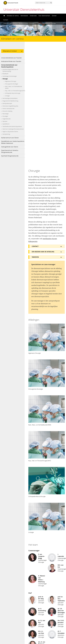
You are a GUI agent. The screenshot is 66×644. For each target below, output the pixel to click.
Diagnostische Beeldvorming (10, 103)
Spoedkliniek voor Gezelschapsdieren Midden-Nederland (13, 144)
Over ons (37, 597)
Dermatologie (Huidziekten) (10, 100)
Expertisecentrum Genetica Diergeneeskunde (10, 153)
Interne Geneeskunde (8, 110)
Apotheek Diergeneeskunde (10, 158)
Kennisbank (24, 16)
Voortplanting (6, 136)
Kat (4, 600)
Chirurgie (5, 79)
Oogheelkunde (6, 120)
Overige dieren (8, 605)
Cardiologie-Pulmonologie (10, 76)
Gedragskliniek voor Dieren (10, 148)
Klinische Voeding (7, 113)
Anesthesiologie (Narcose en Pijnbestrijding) (10, 70)
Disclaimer (38, 600)
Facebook (6, 619)
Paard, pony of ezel (9, 603)
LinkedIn (6, 627)
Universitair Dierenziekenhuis (24, 10)
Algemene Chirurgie (11, 81)
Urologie (7, 97)
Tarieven (35, 138)
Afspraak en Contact (10, 51)
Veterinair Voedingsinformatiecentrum (13, 131)
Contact (6, 20)
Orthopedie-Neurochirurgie (13, 95)
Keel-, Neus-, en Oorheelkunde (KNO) (14, 87)
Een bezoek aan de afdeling (43, 132)
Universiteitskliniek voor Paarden (11, 58)
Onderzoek (33, 16)
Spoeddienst (6, 126)
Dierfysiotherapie (7, 105)
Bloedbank (5, 74)
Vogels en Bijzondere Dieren (10, 133)
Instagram (7, 622)
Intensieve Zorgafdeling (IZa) (10, 108)
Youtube (6, 624)
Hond (5, 597)
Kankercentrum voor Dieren (10, 139)
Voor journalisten (40, 608)
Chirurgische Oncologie (12, 84)
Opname (5, 123)
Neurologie (6, 115)
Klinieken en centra (13, 16)
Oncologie (5, 118)
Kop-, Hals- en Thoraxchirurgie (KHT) (13, 92)
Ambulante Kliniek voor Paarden (11, 61)
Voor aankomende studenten (43, 611)
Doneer (54, 16)
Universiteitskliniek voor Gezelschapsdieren (9, 66)
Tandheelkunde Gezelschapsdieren (12, 128)
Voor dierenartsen (44, 16)
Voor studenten (39, 613)
